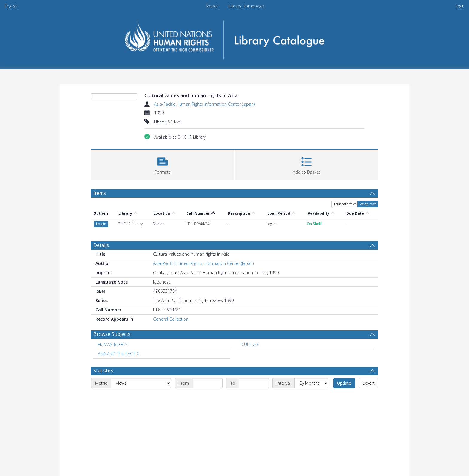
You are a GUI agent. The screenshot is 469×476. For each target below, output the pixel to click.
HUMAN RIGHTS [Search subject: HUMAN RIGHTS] (113, 344)
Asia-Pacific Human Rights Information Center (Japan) (204, 104)
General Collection (171, 319)
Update (344, 383)
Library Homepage (246, 6)
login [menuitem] (460, 6)
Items (100, 193)
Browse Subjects (112, 334)
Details (101, 245)
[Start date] (208, 383)
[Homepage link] (235, 38)
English (11, 6)
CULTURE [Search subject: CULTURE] (250, 344)
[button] (163, 164)
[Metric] (141, 383)
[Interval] (311, 383)
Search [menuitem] (212, 6)
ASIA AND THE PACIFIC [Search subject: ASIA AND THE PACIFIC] (119, 354)
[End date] (254, 383)
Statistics (103, 371)
